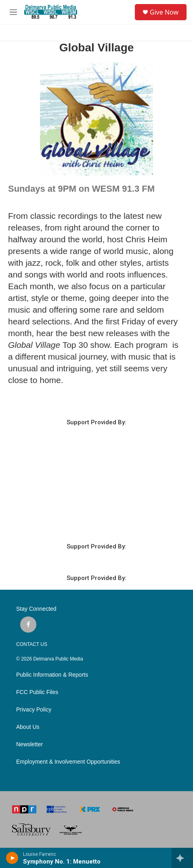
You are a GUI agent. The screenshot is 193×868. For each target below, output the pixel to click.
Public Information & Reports (52, 675)
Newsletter (29, 744)
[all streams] (182, 858)
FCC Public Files (37, 692)
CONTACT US (32, 644)
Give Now (164, 12)
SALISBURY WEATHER (96, 497)
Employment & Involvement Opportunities (68, 762)
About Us (28, 727)
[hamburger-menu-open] (13, 12)
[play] (12, 858)
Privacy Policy (34, 710)
